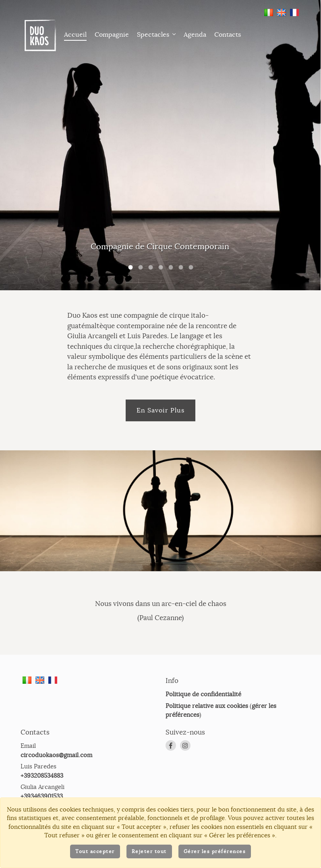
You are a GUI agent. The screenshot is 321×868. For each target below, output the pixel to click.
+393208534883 (42, 796)
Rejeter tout (149, 851)
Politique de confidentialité (203, 715)
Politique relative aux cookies (207, 726)
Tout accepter (95, 851)
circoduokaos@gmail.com (56, 775)
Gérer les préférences (215, 851)
